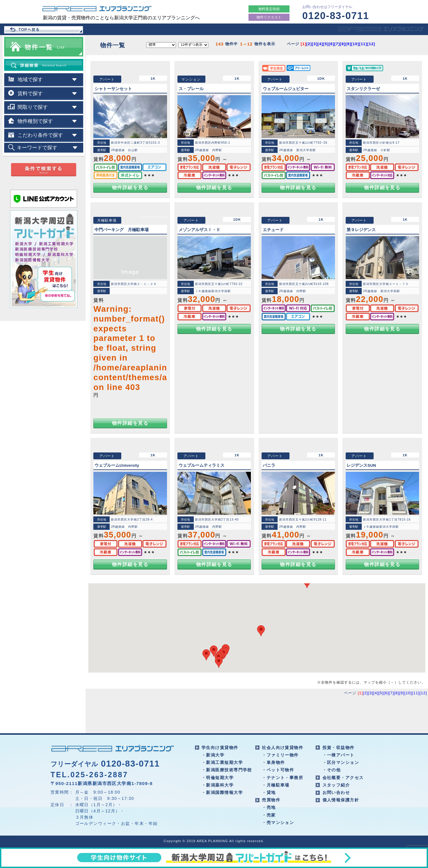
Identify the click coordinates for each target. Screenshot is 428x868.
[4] (320, 44)
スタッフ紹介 (336, 785)
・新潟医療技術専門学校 (227, 770)
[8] (343, 44)
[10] (355, 44)
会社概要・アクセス (343, 778)
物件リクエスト (269, 17)
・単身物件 (273, 762)
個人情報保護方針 (341, 800)
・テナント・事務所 (283, 778)
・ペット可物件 (278, 770)
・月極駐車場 (276, 785)
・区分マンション (341, 762)
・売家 (269, 815)
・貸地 (269, 792)
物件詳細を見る (130, 188)
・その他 (332, 770)
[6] (332, 44)
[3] (315, 44)
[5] (326, 44)
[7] (337, 44)
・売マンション (278, 822)
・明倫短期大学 (218, 778)
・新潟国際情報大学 (222, 792)
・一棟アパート (339, 755)
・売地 (269, 807)
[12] (371, 44)
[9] (348, 44)
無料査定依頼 (269, 9)
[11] (363, 44)
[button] (219, 662)
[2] (309, 44)
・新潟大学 (213, 755)
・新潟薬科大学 (218, 785)
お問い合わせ (336, 792)
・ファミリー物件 (280, 755)
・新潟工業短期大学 (222, 762)
